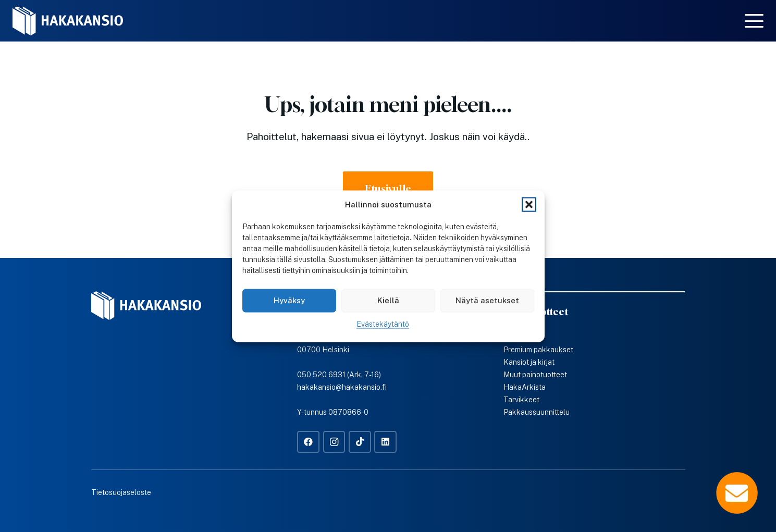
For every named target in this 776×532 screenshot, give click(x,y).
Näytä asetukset (487, 300)
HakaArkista (525, 387)
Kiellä (388, 300)
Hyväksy (289, 300)
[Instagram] (334, 442)
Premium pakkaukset (538, 350)
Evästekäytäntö (383, 324)
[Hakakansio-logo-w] (68, 21)
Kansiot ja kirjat (529, 362)
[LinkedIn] (385, 442)
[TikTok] (360, 442)
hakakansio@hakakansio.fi (342, 387)
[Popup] (737, 493)
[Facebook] (308, 442)
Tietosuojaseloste (121, 492)
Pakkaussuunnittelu (537, 412)
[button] (529, 204)
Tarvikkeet (521, 400)
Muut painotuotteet (535, 375)
